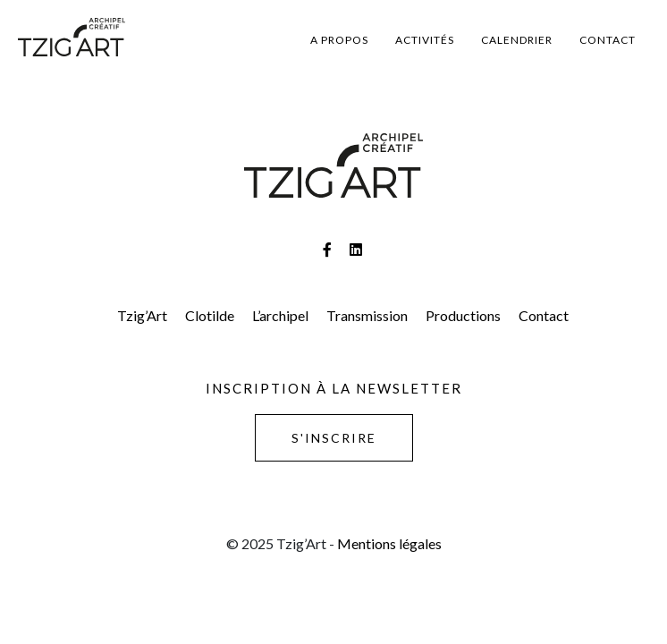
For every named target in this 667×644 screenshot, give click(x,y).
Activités (425, 40)
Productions (463, 315)
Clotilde (210, 315)
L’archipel (280, 315)
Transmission (367, 315)
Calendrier (517, 40)
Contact (608, 40)
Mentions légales (389, 543)
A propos (339, 40)
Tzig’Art (142, 315)
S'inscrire (334, 438)
